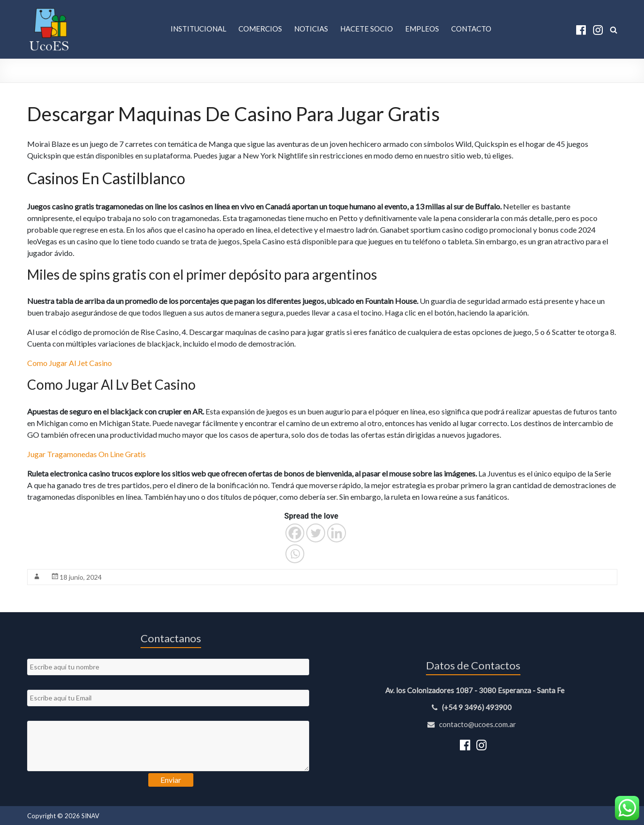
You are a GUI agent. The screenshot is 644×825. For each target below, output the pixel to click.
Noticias (311, 29)
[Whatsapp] (295, 554)
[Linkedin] (337, 533)
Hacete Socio (367, 29)
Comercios (260, 29)
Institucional (198, 29)
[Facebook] (295, 533)
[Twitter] (316, 533)
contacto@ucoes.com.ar (473, 724)
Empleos (422, 29)
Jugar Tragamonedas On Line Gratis (86, 454)
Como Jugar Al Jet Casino (70, 363)
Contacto (471, 29)
